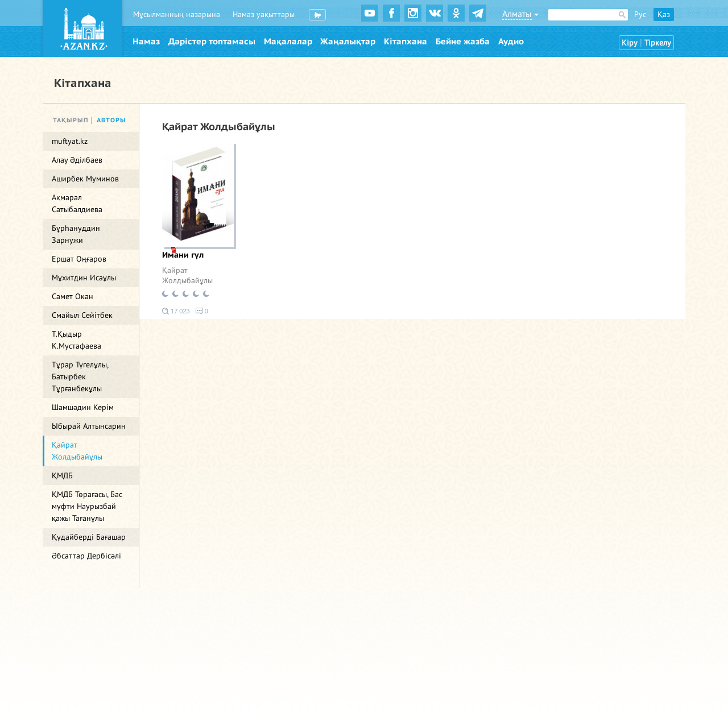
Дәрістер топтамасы (212, 42)
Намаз (146, 42)
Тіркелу (658, 43)
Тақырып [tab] (71, 120)
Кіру (630, 43)
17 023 (176, 311)
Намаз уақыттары (264, 15)
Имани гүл (183, 255)
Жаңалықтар (348, 42)
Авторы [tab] (111, 120)
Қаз (664, 15)
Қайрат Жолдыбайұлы (187, 276)
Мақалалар (288, 42)
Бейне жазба (463, 42)
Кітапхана (406, 42)
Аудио (511, 42)
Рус (640, 15)
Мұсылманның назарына (177, 15)
